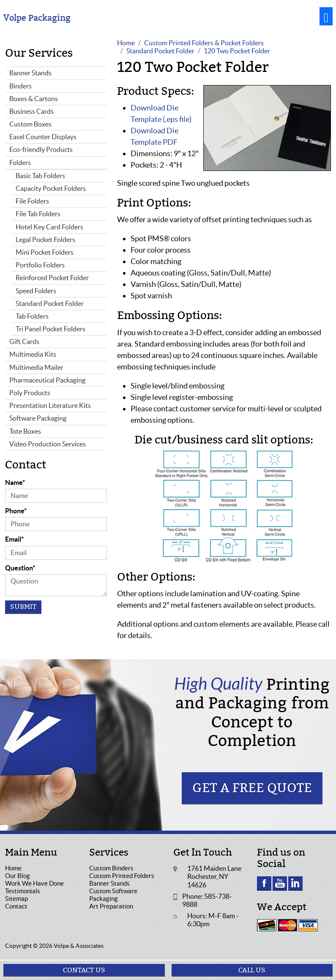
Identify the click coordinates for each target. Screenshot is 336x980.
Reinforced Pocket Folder (52, 278)
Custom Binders (111, 868)
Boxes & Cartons (34, 99)
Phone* (16, 511)
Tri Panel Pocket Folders (51, 329)
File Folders (32, 201)
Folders (20, 162)
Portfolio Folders (40, 265)
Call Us (252, 970)
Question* (20, 568)
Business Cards (31, 111)
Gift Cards (24, 341)
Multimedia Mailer (36, 367)
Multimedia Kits (33, 354)
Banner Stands (30, 73)
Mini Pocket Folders (45, 252)
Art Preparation (111, 906)
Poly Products (30, 393)
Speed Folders (36, 291)
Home (13, 868)
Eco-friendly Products (41, 149)
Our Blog (18, 876)
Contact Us (84, 970)
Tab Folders (32, 316)
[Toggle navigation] (326, 16)
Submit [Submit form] (23, 607)
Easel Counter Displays (43, 137)
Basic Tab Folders (40, 176)
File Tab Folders (38, 214)
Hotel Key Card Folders (49, 227)
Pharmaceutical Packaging (47, 380)
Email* (14, 539)
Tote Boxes (25, 431)
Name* (15, 482)
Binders (20, 86)
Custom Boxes (30, 124)
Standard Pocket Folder (50, 303)
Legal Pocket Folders (45, 239)
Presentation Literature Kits (50, 405)
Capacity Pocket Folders (51, 188)
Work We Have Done (34, 883)
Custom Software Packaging (113, 895)
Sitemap (16, 899)
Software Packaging (38, 418)
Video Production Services (48, 444)
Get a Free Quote (252, 788)
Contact (16, 906)
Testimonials (23, 891)
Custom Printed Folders (122, 876)
